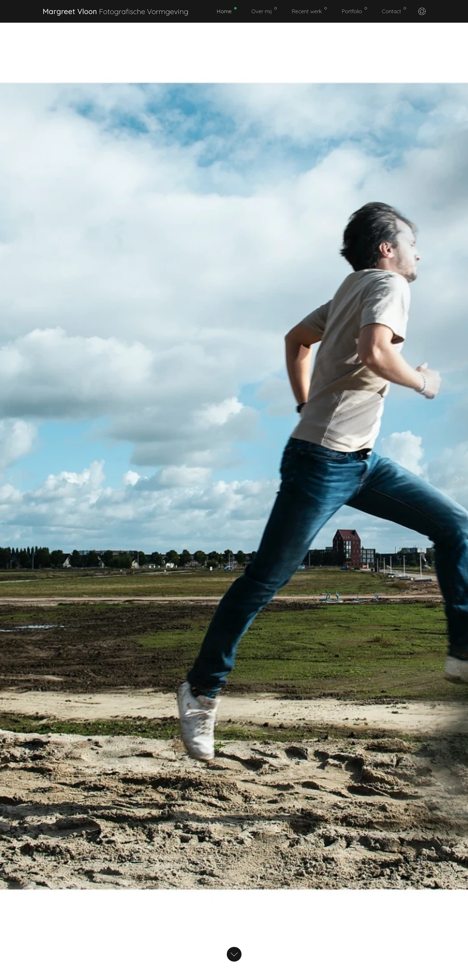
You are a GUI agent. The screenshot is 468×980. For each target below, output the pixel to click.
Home (227, 11)
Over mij (264, 11)
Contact (394, 11)
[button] (11, 479)
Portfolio (354, 11)
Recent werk (309, 11)
